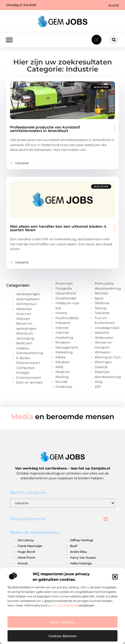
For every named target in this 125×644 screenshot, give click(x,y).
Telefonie (102, 304)
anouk (23, 564)
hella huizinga (81, 564)
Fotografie (64, 289)
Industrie (101, 88)
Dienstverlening (30, 354)
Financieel (64, 284)
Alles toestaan (63, 622)
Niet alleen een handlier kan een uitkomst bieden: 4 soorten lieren (58, 229)
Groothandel (66, 299)
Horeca (61, 314)
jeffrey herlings (82, 541)
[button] (115, 577)
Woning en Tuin (108, 358)
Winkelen (103, 353)
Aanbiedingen (28, 295)
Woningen (103, 363)
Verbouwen (104, 338)
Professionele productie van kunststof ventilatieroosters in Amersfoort (45, 130)
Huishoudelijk (67, 318)
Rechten (102, 294)
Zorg (98, 382)
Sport (99, 299)
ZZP (98, 387)
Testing (101, 309)
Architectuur (27, 304)
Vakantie (102, 333)
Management (67, 348)
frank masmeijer (30, 547)
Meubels (62, 363)
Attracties (24, 309)
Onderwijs (64, 387)
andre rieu (78, 552)
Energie (23, 373)
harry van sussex (83, 558)
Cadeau (23, 349)
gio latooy (26, 541)
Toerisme (102, 314)
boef (74, 547)
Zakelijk (101, 367)
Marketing (64, 353)
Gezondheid (66, 294)
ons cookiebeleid (64, 605)
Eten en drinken (30, 383)
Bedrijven (24, 344)
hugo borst (26, 552)
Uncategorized (107, 328)
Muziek (61, 382)
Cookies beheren (63, 636)
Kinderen (63, 343)
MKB (59, 367)
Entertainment (29, 378)
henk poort (26, 558)
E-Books (23, 358)
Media (61, 358)
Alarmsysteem (28, 299)
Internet (62, 328)
